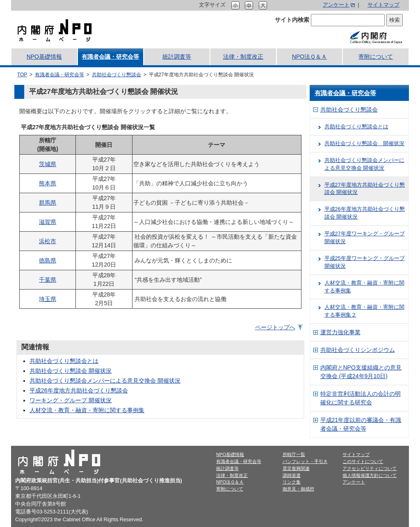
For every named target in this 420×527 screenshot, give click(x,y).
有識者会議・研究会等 (110, 57)
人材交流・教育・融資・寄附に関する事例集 (87, 410)
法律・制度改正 (243, 57)
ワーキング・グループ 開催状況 (71, 400)
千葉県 (48, 280)
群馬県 (48, 203)
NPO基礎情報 (44, 57)
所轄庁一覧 (294, 454)
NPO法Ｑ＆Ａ (309, 57)
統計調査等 (177, 57)
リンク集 (292, 482)
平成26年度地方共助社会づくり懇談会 (79, 390)
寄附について (376, 57)
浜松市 (48, 241)
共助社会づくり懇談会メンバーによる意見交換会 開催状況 (105, 381)
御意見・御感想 (298, 489)
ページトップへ (275, 327)
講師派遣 (292, 475)
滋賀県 (48, 222)
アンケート (336, 5)
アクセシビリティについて (370, 468)
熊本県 (48, 183)
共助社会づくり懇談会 (116, 75)
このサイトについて (363, 461)
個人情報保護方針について (370, 475)
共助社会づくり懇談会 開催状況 (71, 371)
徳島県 (48, 260)
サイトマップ (383, 5)
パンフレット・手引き (305, 461)
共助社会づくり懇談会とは (64, 361)
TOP (22, 75)
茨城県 (48, 164)
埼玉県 (48, 299)
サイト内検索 (292, 20)
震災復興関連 (296, 468)
